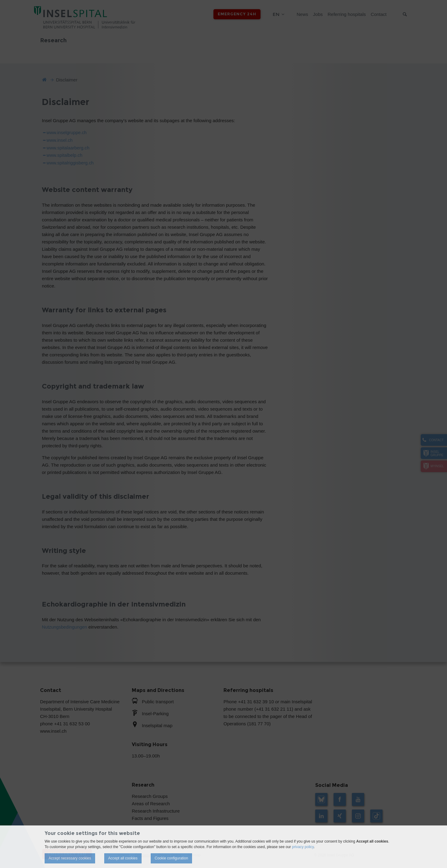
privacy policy (303, 847)
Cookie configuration (171, 858)
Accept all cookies (123, 858)
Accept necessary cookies (70, 858)
